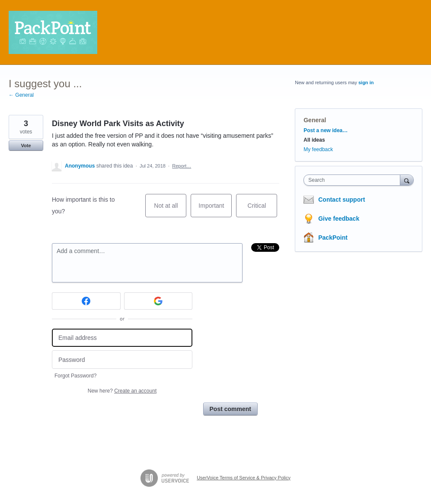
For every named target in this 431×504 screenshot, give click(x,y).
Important (215, 210)
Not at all (170, 210)
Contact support (342, 200)
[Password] (122, 360)
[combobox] (354, 180)
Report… (182, 166)
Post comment (230, 409)
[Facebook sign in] (86, 301)
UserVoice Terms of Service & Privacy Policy (244, 478)
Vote (26, 146)
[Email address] (122, 338)
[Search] (407, 180)
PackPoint (333, 238)
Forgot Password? (75, 376)
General (315, 120)
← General (21, 95)
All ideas (314, 140)
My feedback (318, 149)
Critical (263, 210)
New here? (122, 391)
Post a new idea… (326, 130)
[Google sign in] (158, 301)
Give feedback (339, 219)
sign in (366, 82)
